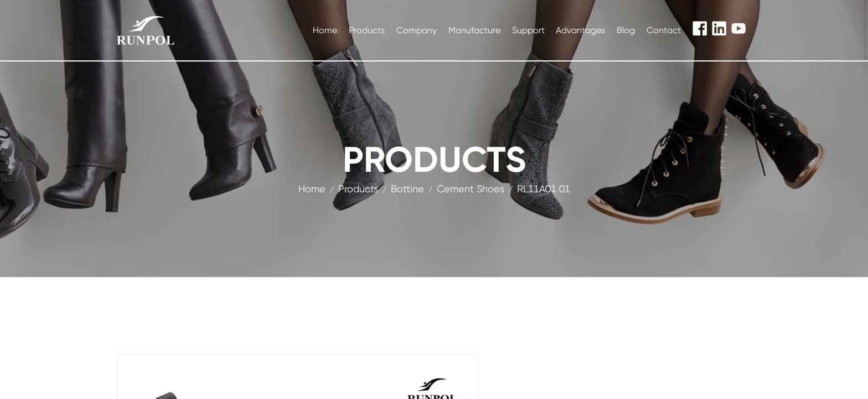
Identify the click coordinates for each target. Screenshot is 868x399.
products (358, 189)
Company (417, 30)
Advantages (580, 30)
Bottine (407, 189)
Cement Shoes (471, 189)
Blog (626, 30)
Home (325, 30)
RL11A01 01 (544, 189)
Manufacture (474, 30)
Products (367, 30)
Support (528, 30)
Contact (664, 30)
